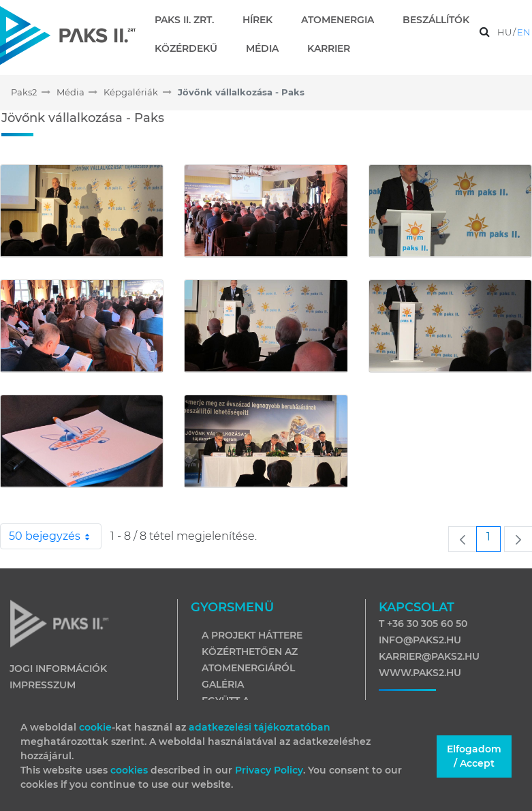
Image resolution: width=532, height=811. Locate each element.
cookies (130, 770)
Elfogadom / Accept (474, 756)
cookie (95, 727)
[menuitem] (190, 20)
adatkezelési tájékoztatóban (260, 727)
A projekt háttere (252, 635)
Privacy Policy (269, 770)
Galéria (223, 684)
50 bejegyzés (55, 536)
